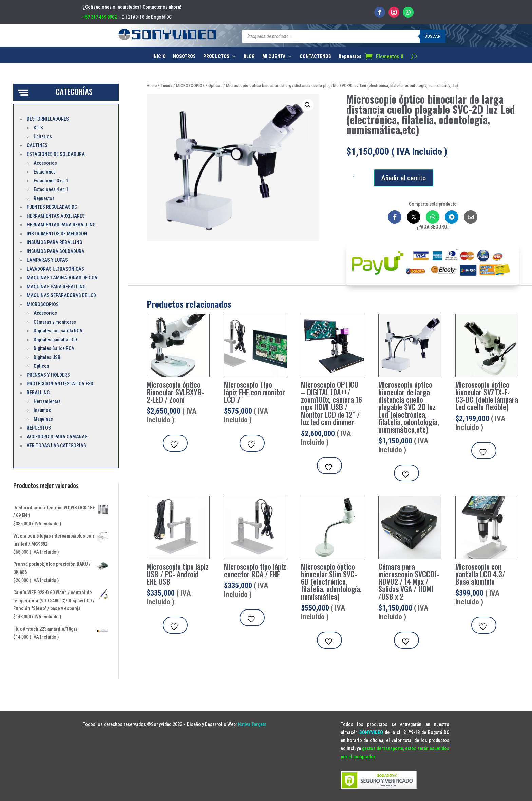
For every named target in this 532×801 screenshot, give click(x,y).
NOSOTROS (184, 57)
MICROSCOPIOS (190, 85)
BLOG (249, 57)
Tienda (166, 85)
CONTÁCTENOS (315, 57)
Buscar (433, 36)
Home (152, 85)
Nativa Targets (252, 724)
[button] (308, 105)
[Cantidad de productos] (357, 178)
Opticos (215, 85)
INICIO (159, 57)
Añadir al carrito (404, 178)
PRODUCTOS (216, 57)
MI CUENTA (274, 57)
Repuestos (350, 57)
